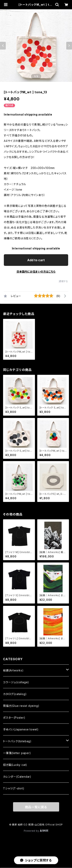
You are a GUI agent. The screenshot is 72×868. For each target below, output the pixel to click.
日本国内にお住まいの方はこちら (36, 272)
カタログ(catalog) (15, 694)
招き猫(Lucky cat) (15, 765)
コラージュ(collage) (16, 682)
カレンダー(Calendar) (17, 777)
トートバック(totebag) (17, 741)
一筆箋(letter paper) (17, 753)
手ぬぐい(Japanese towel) (21, 729)
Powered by (36, 831)
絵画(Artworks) (13, 670)
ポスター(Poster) (14, 718)
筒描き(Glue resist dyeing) (21, 706)
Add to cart (36, 260)
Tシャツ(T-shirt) (14, 788)
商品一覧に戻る (36, 807)
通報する (63, 281)
